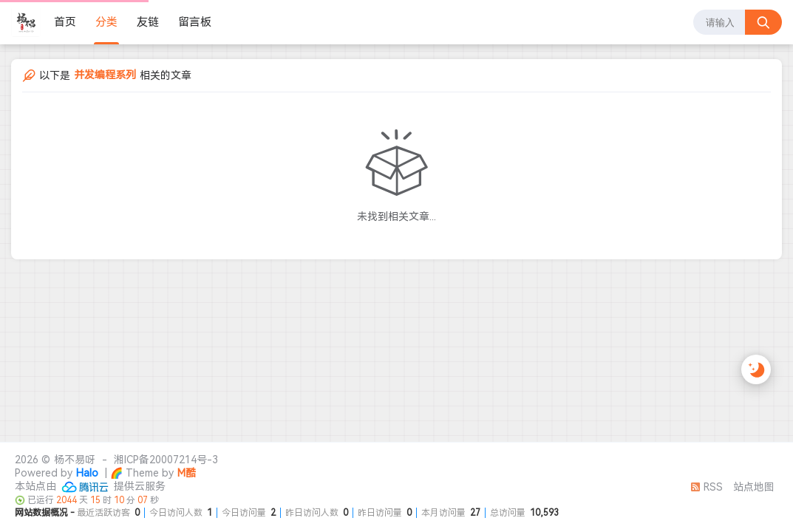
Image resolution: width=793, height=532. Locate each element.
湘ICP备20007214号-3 (166, 460)
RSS (707, 487)
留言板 (195, 22)
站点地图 (754, 487)
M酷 (187, 473)
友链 (148, 22)
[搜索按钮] (763, 22)
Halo (87, 473)
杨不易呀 (75, 460)
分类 (106, 22)
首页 (65, 22)
